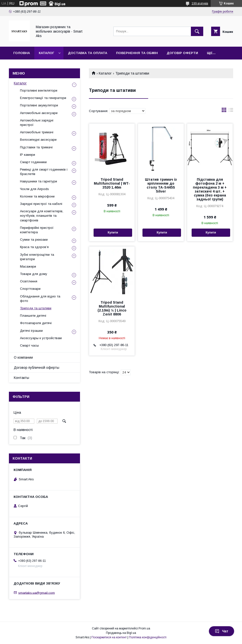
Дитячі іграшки (31, 331)
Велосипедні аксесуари (38, 140)
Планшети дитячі (33, 316)
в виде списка (231, 111)
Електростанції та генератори (43, 98)
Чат (222, 631)
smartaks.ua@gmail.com (37, 593)
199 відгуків (200, 3)
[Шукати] (197, 31)
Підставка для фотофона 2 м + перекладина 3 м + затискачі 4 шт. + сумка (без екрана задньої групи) (210, 189)
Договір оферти (182, 53)
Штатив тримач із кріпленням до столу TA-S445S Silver (161, 185)
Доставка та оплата (88, 53)
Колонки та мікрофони (37, 196)
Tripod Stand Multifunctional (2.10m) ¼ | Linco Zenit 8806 (112, 308)
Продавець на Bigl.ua (121, 633)
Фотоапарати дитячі (36, 323)
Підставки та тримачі (36, 147)
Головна (22, 53)
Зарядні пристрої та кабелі (41, 204)
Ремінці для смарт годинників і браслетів (44, 172)
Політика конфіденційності (148, 637)
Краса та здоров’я (34, 247)
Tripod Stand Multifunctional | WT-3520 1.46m (112, 183)
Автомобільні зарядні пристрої (37, 123)
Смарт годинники (33, 162)
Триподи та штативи (36, 308)
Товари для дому (34, 274)
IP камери (28, 155)
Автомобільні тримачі (37, 132)
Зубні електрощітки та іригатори (37, 257)
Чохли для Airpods (34, 189)
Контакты (21, 378)
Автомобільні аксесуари (39, 113)
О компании (23, 357)
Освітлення (29, 281)
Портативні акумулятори (39, 105)
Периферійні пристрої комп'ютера (37, 230)
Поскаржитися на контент (109, 637)
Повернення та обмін (137, 53)
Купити (113, 233)
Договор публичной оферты (37, 368)
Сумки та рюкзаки (34, 240)
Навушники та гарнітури (39, 181)
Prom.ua (144, 628)
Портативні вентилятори (39, 90)
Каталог (46, 53)
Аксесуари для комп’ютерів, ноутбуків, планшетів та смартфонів (42, 216)
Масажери (28, 266)
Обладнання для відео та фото (40, 299)
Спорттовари (30, 289)
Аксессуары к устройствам (41, 338)
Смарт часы (29, 345)
